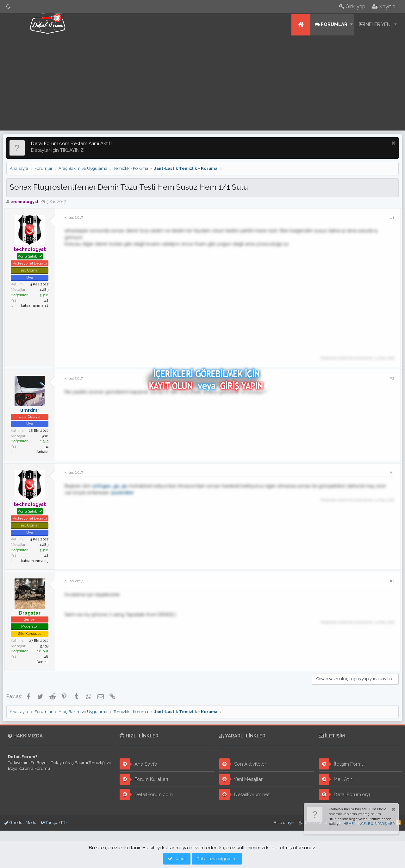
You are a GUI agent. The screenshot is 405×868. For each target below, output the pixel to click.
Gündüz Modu (20, 823)
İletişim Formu (342, 764)
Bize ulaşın (284, 823)
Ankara (45, 452)
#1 (390, 217)
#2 (390, 378)
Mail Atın (336, 779)
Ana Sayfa (138, 764)
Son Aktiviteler (243, 764)
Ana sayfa (301, 25)
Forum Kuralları (144, 779)
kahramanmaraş (37, 305)
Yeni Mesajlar (241, 779)
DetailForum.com (146, 794)
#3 (390, 472)
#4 (390, 581)
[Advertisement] (202, 83)
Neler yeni (379, 24)
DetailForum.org (344, 794)
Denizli (45, 662)
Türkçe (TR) (54, 823)
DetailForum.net (244, 794)
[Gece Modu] (9, 6)
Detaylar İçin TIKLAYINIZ (57, 150)
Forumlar (334, 24)
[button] (351, 25)
